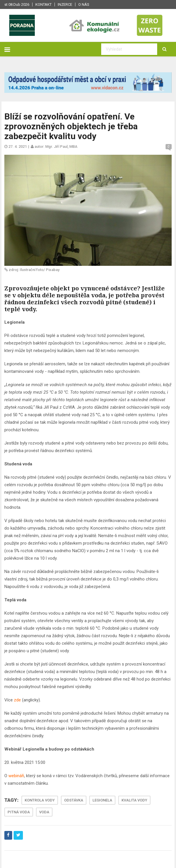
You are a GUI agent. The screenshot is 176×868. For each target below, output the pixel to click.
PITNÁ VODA (19, 812)
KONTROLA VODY (40, 800)
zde (17, 700)
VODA (44, 812)
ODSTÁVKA (74, 800)
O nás (84, 4)
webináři (16, 776)
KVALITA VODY (134, 800)
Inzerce (65, 4)
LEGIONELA (102, 800)
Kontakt (43, 4)
